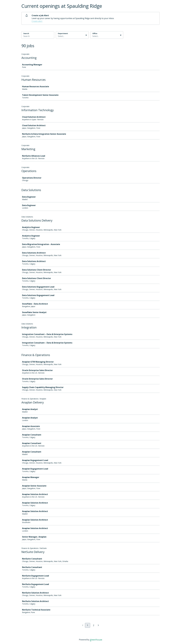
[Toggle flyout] (86, 35)
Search (26, 33)
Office (95, 33)
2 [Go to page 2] (94, 625)
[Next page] (98, 625)
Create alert (37, 21)
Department (63, 33)
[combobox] (58, 36)
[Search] (38, 37)
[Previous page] (83, 625)
